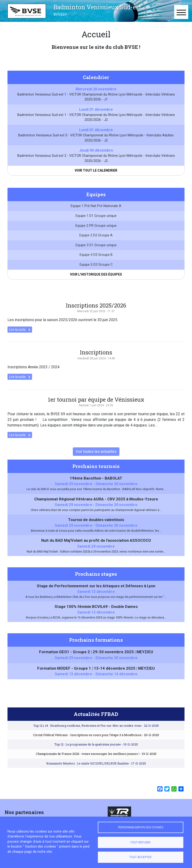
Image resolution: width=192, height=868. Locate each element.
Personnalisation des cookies (141, 827)
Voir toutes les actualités (96, 458)
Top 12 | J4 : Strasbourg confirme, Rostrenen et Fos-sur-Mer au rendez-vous (96, 731)
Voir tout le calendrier (96, 170)
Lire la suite (21, 336)
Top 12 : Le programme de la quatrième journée (96, 750)
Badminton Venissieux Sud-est (97, 7)
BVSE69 (60, 14)
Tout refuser (140, 842)
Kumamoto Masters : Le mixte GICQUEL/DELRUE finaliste (96, 769)
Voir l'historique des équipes (96, 280)
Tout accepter (140, 857)
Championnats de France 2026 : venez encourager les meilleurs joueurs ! (96, 760)
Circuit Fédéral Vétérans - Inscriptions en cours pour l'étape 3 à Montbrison (96, 741)
